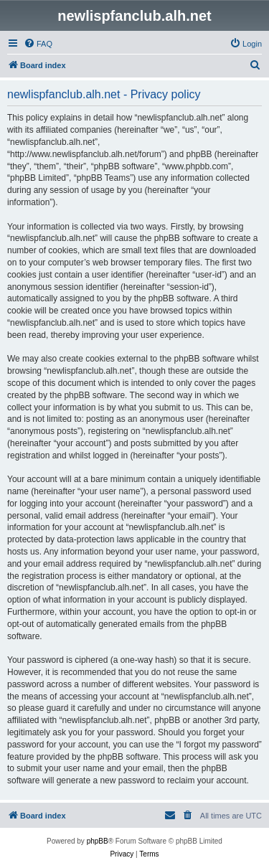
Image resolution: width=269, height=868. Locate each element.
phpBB (98, 841)
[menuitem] (38, 44)
